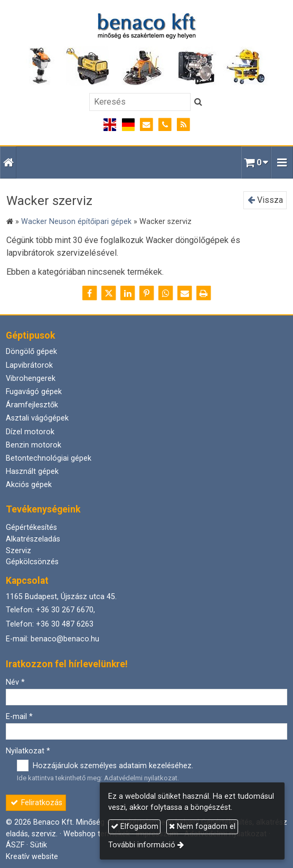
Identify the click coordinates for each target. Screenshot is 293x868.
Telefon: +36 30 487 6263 (50, 624)
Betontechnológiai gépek (49, 458)
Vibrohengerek (31, 379)
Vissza (265, 200)
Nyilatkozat (28, 751)
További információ (142, 845)
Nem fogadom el (202, 827)
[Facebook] (90, 293)
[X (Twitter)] (109, 293)
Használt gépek (32, 472)
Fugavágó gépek (34, 392)
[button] (282, 163)
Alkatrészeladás (33, 539)
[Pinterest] (147, 293)
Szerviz (18, 551)
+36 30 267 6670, (65, 610)
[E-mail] (146, 125)
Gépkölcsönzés (32, 562)
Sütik (39, 845)
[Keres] (198, 102)
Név (15, 682)
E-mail (19, 717)
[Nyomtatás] (204, 293)
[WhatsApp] (166, 293)
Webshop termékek (97, 834)
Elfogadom (135, 827)
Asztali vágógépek (37, 418)
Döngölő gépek (31, 352)
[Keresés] (140, 102)
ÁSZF (15, 845)
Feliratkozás (36, 803)
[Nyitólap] (146, 50)
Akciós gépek (29, 485)
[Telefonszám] (165, 125)
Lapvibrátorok (29, 365)
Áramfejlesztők (32, 405)
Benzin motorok (34, 445)
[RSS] (183, 125)
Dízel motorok (30, 432)
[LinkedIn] (128, 293)
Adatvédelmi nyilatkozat (141, 778)
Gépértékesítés (31, 528)
